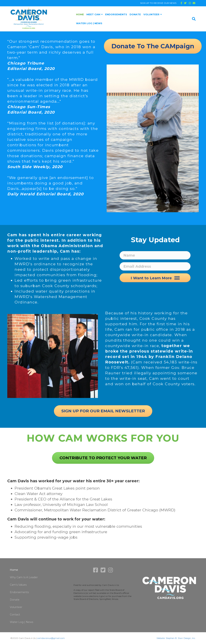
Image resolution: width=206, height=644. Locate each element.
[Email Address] (155, 266)
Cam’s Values (18, 585)
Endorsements (116, 14)
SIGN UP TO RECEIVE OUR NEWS (158, 3)
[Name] (155, 255)
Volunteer (151, 14)
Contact (15, 615)
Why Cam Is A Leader (24, 577)
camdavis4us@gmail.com (51, 638)
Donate (135, 14)
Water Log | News (89, 23)
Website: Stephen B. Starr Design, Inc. (176, 638)
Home (80, 14)
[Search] (193, 19)
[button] (155, 278)
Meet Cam (93, 14)
